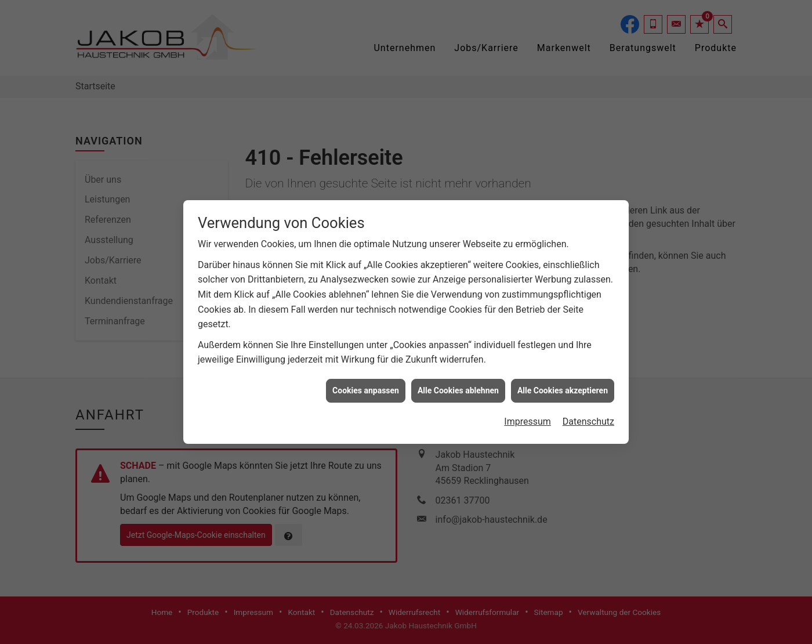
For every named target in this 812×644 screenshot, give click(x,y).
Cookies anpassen (366, 388)
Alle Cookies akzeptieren (563, 388)
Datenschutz (588, 419)
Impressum (528, 419)
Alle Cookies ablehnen (458, 388)
